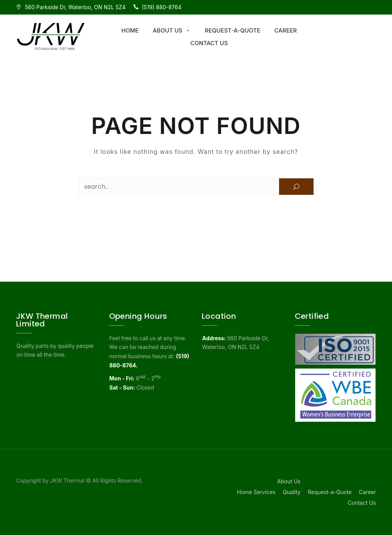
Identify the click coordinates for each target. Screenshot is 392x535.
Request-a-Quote (233, 30)
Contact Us (209, 43)
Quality (292, 492)
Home (130, 30)
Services (264, 492)
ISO (367, 7)
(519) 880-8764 (162, 7)
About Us (168, 30)
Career (285, 30)
